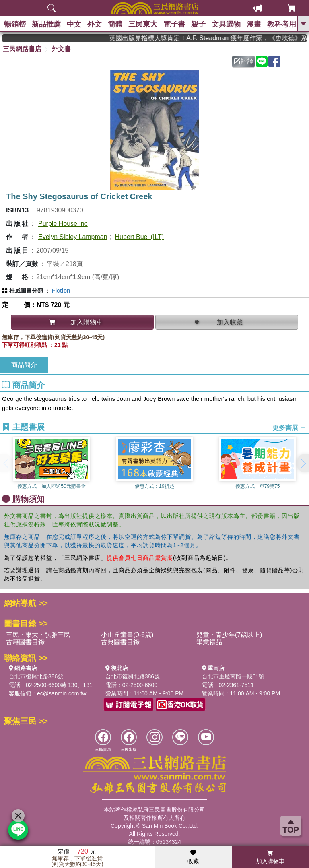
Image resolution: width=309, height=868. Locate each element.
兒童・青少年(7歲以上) (229, 635)
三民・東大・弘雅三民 (38, 635)
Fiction (61, 291)
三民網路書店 (22, 49)
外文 (95, 24)
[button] (303, 463)
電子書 (174, 24)
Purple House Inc (63, 224)
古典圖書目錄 (120, 642)
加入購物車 (270, 857)
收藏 (193, 857)
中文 (74, 24)
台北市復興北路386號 (36, 676)
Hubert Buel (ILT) (140, 237)
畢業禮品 (209, 642)
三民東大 (143, 24)
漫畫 (254, 24)
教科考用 (282, 24)
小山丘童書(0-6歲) (127, 635)
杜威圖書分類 (26, 291)
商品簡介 (24, 365)
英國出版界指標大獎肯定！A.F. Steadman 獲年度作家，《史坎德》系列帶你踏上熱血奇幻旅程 (215, 38)
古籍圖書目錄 (25, 642)
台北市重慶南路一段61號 (233, 676)
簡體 (115, 24)
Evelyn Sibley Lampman (73, 237)
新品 (46, 24)
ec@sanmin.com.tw (62, 693)
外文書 (61, 49)
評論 (244, 61)
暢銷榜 (15, 24)
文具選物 (226, 24)
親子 (198, 24)
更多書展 (289, 427)
